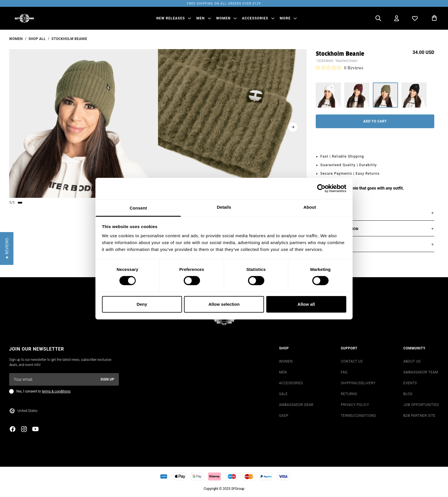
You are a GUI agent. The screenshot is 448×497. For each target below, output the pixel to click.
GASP (284, 416)
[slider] (84, 123)
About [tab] (310, 207)
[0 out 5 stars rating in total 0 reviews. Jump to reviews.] (339, 68)
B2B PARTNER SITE (419, 416)
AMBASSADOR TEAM (421, 372)
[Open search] (378, 18)
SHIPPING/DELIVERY (358, 383)
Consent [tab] (138, 208)
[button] (7, 248)
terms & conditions (56, 391)
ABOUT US (412, 361)
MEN (200, 18)
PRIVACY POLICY (355, 405)
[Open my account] (397, 18)
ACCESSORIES (255, 18)
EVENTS (410, 383)
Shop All (37, 39)
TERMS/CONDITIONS (358, 416)
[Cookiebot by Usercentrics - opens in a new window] (321, 188)
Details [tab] (224, 207)
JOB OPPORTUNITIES (421, 405)
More (285, 18)
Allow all (306, 304)
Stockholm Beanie (69, 39)
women (16, 39)
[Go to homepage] (24, 18)
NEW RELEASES (171, 18)
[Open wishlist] (415, 18)
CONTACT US (352, 361)
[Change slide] (20, 203)
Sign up (107, 379)
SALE (283, 394)
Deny (142, 304)
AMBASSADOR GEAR (296, 405)
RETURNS (349, 394)
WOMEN (224, 18)
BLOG (408, 394)
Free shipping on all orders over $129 (224, 4)
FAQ (344, 372)
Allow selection (224, 304)
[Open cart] (434, 18)
